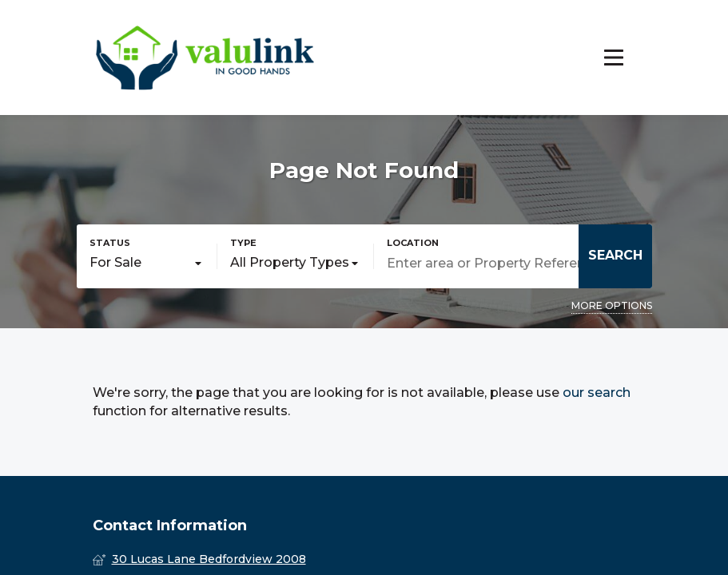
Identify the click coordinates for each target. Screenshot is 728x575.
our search (597, 393)
